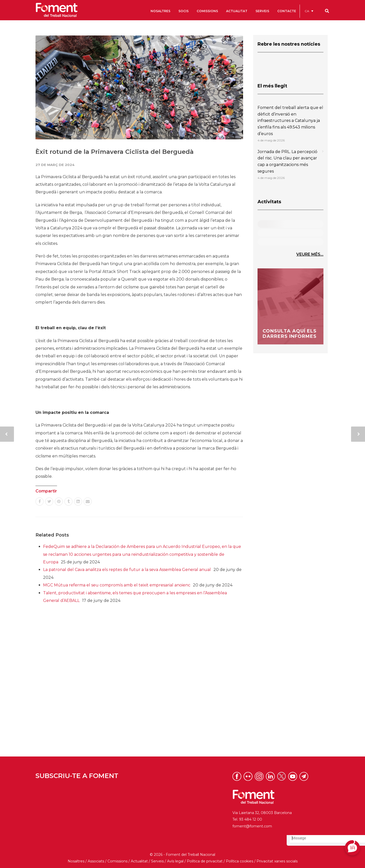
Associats (96, 861)
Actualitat (139, 861)
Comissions (117, 861)
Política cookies (240, 861)
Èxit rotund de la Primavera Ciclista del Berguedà (115, 152)
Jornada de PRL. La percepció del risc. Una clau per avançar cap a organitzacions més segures (287, 161)
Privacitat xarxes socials (277, 861)
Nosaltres (76, 861)
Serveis (157, 861)
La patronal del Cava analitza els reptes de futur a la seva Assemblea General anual (127, 570)
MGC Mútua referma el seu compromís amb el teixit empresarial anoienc (117, 585)
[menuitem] (309, 11)
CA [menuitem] (307, 11)
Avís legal (175, 861)
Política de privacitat (205, 861)
